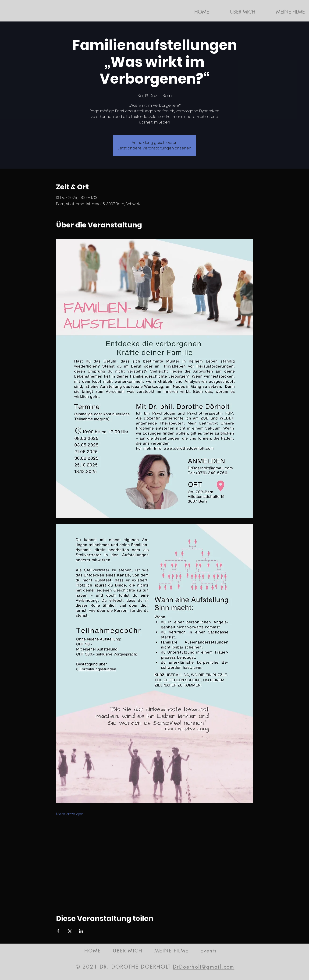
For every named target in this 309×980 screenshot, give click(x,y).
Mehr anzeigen (70, 814)
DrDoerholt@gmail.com (204, 967)
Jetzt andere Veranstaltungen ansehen (155, 148)
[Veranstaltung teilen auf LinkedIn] (81, 931)
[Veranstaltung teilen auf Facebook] (58, 931)
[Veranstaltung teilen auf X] (70, 931)
